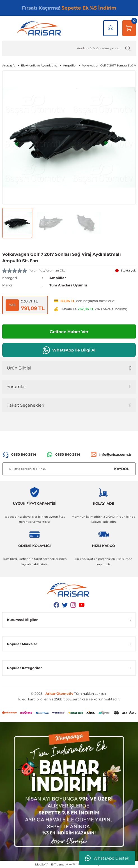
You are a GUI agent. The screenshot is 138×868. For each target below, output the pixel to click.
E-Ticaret (58, 864)
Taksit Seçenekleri (26, 405)
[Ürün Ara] (69, 48)
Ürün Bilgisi (19, 368)
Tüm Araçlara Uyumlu (68, 285)
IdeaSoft (42, 864)
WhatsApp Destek (107, 858)
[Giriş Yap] (111, 28)
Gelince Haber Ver (69, 332)
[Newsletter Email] (69, 469)
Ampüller (58, 278)
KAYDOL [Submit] (121, 469)
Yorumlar (16, 387)
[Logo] (40, 28)
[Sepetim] (129, 28)
